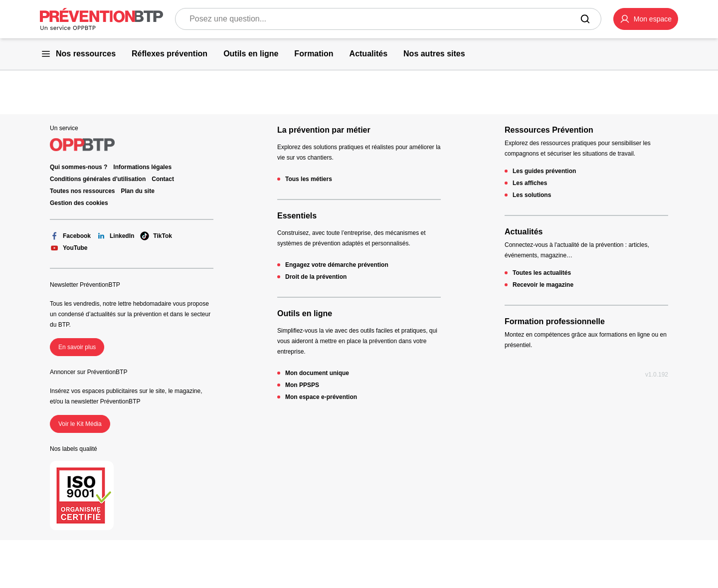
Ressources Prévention (549, 130)
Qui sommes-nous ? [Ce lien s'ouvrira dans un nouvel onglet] (79, 167)
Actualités (524, 232)
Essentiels (297, 216)
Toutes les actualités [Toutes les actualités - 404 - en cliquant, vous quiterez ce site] (542, 273)
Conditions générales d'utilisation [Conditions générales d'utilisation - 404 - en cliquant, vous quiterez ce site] (98, 179)
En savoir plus (77, 347)
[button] (646, 19)
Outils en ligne (305, 313)
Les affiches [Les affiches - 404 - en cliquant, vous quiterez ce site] (530, 183)
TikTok (156, 236)
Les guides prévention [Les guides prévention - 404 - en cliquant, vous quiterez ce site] (544, 171)
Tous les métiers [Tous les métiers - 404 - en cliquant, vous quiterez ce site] (309, 179)
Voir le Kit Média (80, 424)
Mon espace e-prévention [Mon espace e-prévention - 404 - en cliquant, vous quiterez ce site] (321, 397)
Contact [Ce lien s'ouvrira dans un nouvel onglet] (163, 179)
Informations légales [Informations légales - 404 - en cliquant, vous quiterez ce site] (142, 167)
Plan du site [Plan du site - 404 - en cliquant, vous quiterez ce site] (138, 191)
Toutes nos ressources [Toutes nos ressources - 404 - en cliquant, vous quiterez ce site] (83, 191)
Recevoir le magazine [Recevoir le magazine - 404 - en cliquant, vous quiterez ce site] (543, 285)
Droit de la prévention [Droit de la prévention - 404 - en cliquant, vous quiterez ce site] (316, 277)
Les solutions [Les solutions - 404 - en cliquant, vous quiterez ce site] (532, 195)
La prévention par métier (324, 130)
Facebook (70, 236)
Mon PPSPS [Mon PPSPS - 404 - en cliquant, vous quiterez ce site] (302, 385)
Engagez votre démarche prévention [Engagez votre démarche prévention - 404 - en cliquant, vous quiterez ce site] (337, 265)
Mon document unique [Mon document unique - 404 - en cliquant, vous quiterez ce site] (317, 373)
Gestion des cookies (79, 203)
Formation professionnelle (555, 321)
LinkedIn (115, 236)
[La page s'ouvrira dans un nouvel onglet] (646, 19)
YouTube (69, 248)
